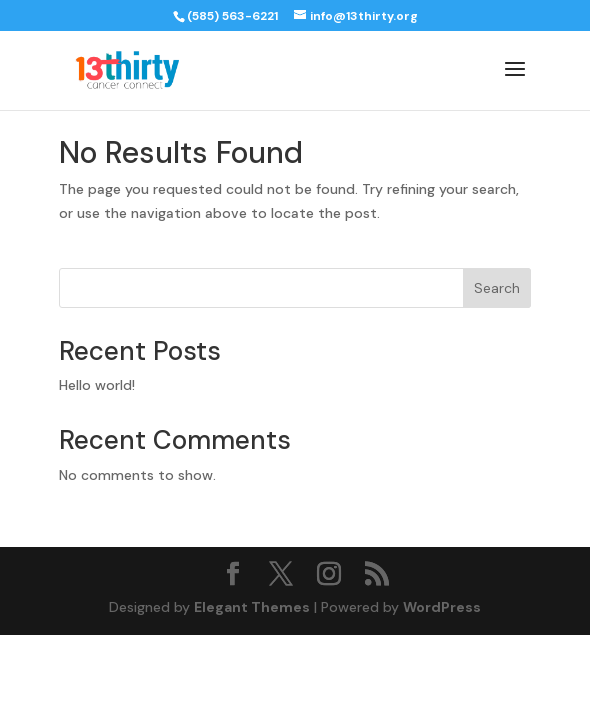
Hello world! (97, 385)
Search (497, 288)
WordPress (442, 607)
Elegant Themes (252, 607)
